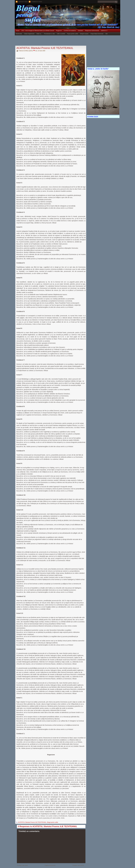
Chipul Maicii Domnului (97, 34)
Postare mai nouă (22, 865)
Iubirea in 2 (104, 31)
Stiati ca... (39, 34)
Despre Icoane (84, 34)
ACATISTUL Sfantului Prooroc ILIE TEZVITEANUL (45, 48)
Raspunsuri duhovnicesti (92, 31)
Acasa (18, 31)
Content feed (23, 2)
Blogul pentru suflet (53, 822)
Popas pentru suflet (73, 34)
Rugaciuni (59, 31)
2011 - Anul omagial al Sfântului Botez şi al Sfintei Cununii (38, 31)
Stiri (107, 34)
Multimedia (19, 34)
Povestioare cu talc (49, 34)
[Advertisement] (53, 41)
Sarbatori (80, 31)
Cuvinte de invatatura (70, 31)
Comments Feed (36, 2)
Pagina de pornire (50, 865)
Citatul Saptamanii (29, 34)
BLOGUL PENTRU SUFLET (38, 8)
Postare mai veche (78, 865)
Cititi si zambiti (61, 34)
